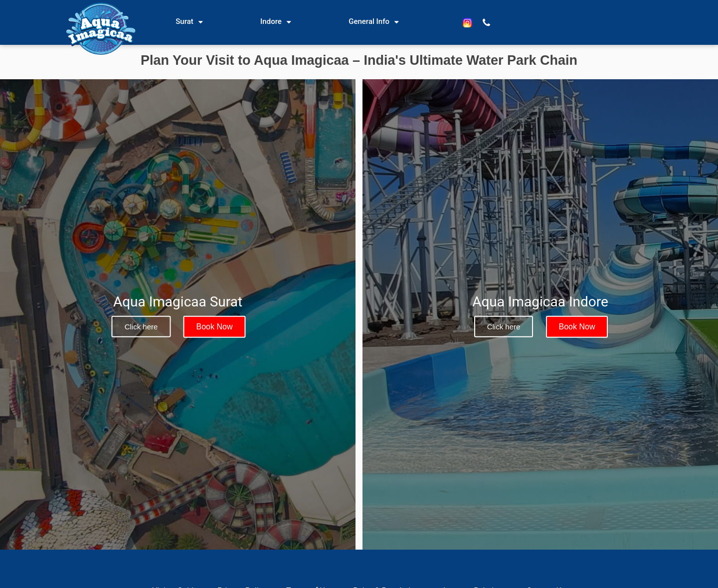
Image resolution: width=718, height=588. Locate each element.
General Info (369, 21)
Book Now (215, 327)
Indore (271, 21)
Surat (184, 21)
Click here (141, 327)
